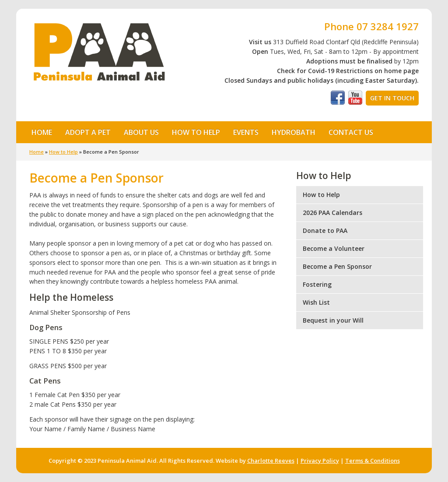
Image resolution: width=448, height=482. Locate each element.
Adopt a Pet (85, 132)
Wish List (316, 302)
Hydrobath (294, 132)
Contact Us (351, 132)
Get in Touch (392, 98)
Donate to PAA (325, 230)
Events (246, 132)
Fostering (317, 284)
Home (42, 132)
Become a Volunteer (334, 248)
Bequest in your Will (333, 320)
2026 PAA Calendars (332, 213)
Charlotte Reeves (271, 461)
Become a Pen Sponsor (337, 266)
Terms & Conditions (373, 461)
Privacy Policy (320, 461)
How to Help (193, 132)
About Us (139, 132)
